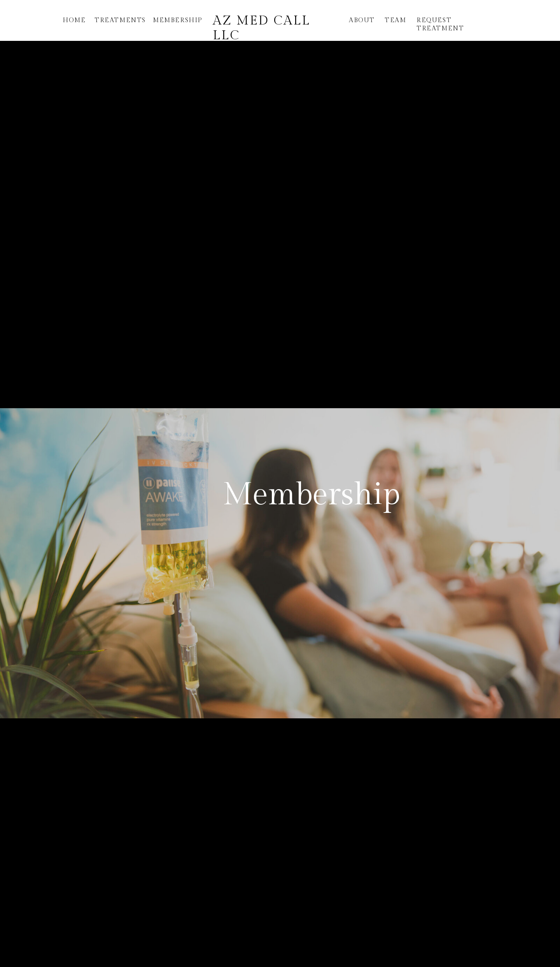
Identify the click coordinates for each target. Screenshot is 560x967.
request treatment (440, 25)
